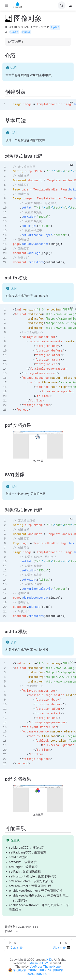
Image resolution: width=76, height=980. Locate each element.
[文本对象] (21, 945)
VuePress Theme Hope (45, 966)
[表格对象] (56, 945)
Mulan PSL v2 (39, 963)
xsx (11, 27)
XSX (49, 960)
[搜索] (62, 5)
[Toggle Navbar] (70, 5)
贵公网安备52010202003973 (32, 970)
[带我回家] (19, 5)
